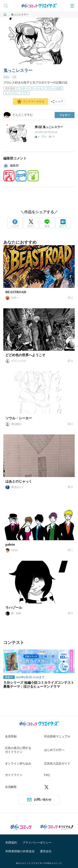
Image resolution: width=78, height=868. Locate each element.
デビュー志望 (54, 88)
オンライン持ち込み (18, 764)
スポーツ (25, 88)
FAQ (47, 775)
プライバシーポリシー (37, 843)
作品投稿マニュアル (57, 736)
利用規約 (11, 843)
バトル (38, 88)
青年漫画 (10, 88)
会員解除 (11, 787)
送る (47, 223)
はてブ (63, 223)
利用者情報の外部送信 (20, 851)
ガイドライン (14, 775)
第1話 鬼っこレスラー (49, 127)
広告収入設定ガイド (57, 764)
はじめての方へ (54, 750)
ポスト (31, 223)
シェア (15, 223)
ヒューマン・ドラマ (16, 93)
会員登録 (11, 736)
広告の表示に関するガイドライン (18, 750)
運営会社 (46, 851)
